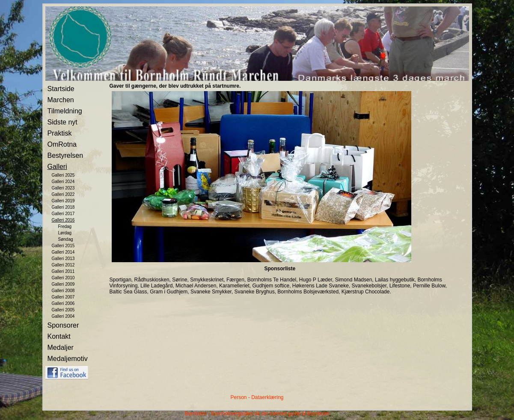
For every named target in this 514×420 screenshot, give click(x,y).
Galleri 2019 (63, 201)
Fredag (65, 226)
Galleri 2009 (63, 284)
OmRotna (62, 144)
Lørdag (65, 233)
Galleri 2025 (63, 175)
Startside (61, 89)
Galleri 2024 (63, 182)
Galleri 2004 (63, 316)
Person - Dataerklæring (257, 397)
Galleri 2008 (63, 291)
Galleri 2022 (63, 194)
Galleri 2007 (63, 297)
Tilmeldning (65, 111)
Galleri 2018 (63, 207)
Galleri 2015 (63, 246)
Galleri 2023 (63, 188)
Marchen (61, 100)
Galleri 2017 (63, 214)
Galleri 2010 (63, 278)
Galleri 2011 (63, 271)
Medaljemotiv (68, 359)
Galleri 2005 (63, 310)
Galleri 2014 (63, 252)
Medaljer (61, 348)
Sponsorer (63, 325)
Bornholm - (197, 414)
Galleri (57, 167)
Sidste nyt (62, 122)
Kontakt (59, 336)
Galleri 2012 (63, 265)
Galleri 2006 (63, 303)
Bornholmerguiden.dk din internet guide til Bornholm (270, 414)
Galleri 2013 (63, 259)
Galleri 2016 (63, 220)
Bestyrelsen (65, 155)
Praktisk (60, 133)
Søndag (66, 239)
